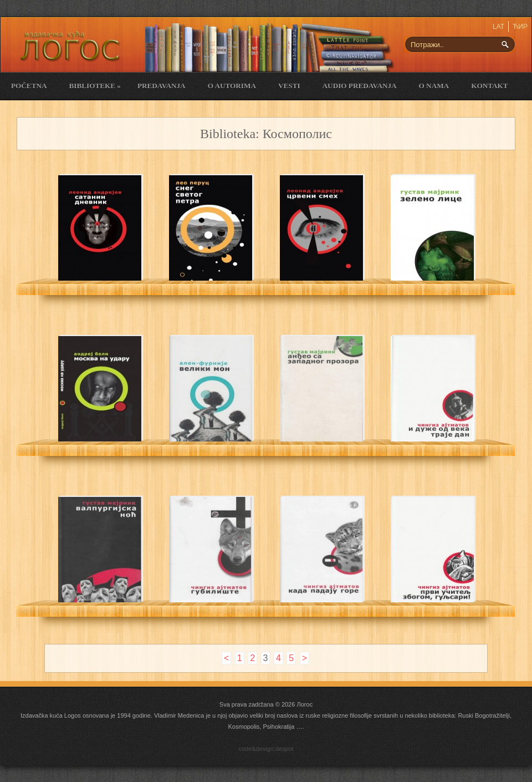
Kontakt (489, 86)
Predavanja (162, 86)
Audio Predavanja (360, 86)
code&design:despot (266, 749)
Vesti (289, 86)
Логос (305, 704)
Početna (29, 86)
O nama (434, 86)
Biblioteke (94, 86)
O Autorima (232, 86)
